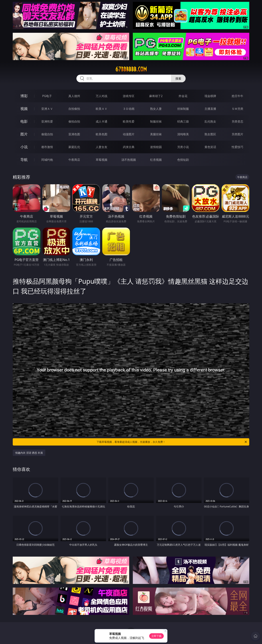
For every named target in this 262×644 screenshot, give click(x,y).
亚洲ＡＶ (47, 109)
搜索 (178, 78)
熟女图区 (210, 134)
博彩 (24, 96)
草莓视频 (102, 160)
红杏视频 (156, 160)
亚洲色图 (74, 134)
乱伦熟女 (210, 121)
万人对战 (102, 96)
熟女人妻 (156, 109)
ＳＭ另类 (237, 109)
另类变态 (237, 121)
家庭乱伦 (74, 147)
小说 (24, 147)
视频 (24, 109)
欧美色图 (102, 134)
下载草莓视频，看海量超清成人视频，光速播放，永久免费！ (172, 442)
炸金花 (183, 96)
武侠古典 (129, 147)
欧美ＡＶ (102, 109)
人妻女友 (102, 147)
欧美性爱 (129, 121)
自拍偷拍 (74, 109)
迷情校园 (156, 147)
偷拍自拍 (74, 121)
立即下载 (156, 636)
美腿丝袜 (156, 134)
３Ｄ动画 (129, 109)
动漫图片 (129, 134)
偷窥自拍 (47, 134)
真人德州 (74, 96)
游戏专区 (129, 96)
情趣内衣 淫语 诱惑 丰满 (29, 453)
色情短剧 (183, 160)
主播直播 (210, 109)
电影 (24, 121)
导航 (24, 160)
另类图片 (237, 134)
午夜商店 (74, 160)
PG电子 (47, 96)
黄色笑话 (210, 147)
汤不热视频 (129, 160)
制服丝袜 (156, 121)
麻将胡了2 (156, 96)
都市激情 (47, 147)
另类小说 (183, 147)
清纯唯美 (183, 134)
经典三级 (183, 121)
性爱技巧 (237, 147)
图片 (24, 134)
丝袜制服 (183, 109)
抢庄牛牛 (237, 96)
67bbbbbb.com (131, 69)
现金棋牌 (210, 96)
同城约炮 (47, 160)
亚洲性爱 (47, 121)
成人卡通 (102, 121)
